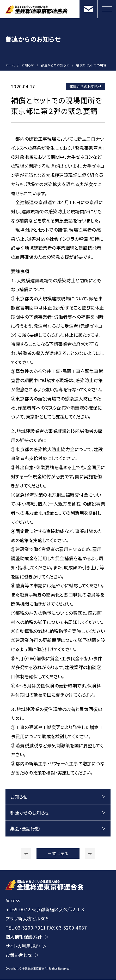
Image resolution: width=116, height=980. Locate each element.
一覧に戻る (58, 853)
